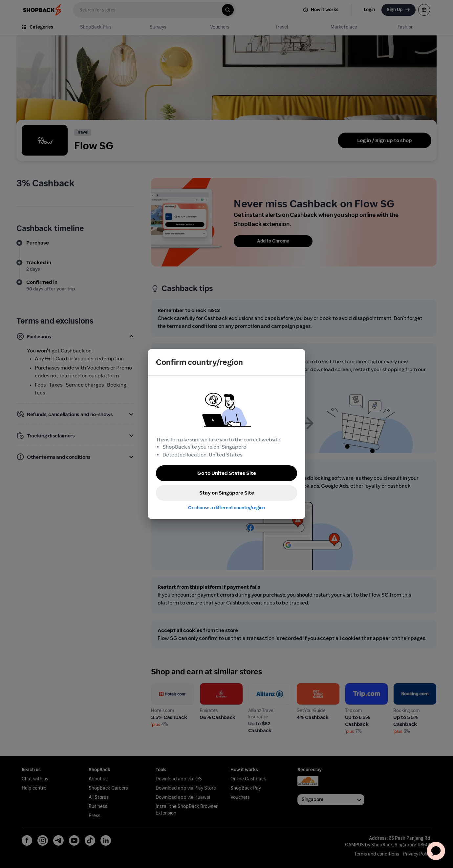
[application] (436, 851)
